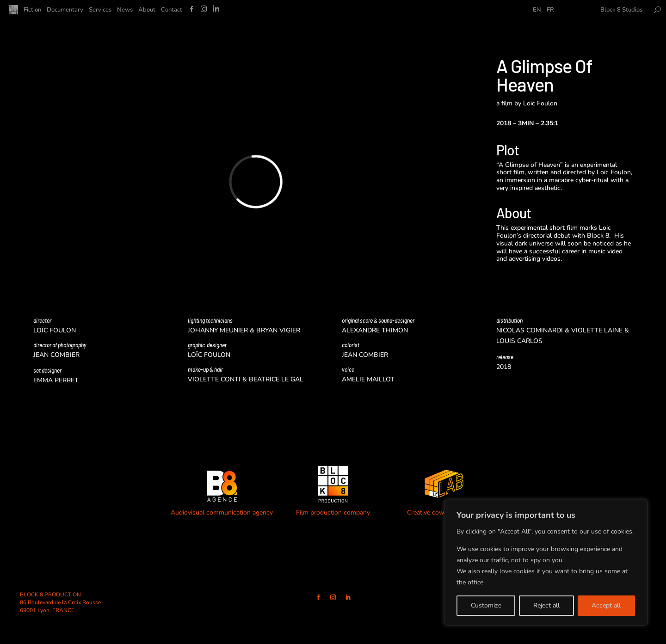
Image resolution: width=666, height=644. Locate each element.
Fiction (32, 10)
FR (550, 10)
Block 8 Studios (621, 10)
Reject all (546, 605)
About (147, 10)
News (125, 10)
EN (537, 10)
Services (100, 10)
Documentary (65, 10)
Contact (172, 10)
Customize (486, 605)
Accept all (606, 605)
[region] (546, 563)
